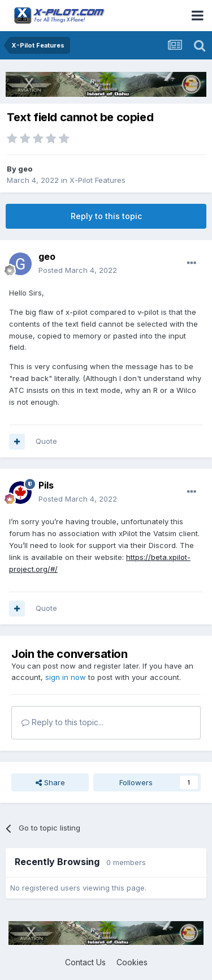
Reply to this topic (106, 216)
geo (25, 169)
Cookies (132, 962)
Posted (78, 270)
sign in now (66, 677)
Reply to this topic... (62, 722)
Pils (46, 485)
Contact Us (85, 962)
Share (50, 782)
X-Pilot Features (98, 180)
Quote (46, 441)
